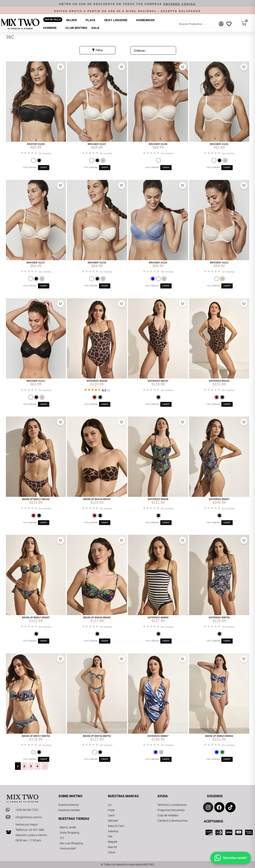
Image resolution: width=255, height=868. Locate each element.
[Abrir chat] (231, 858)
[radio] (33, 160)
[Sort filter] (153, 50)
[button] (127, 4)
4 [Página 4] (37, 766)
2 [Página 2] (24, 766)
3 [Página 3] (31, 766)
